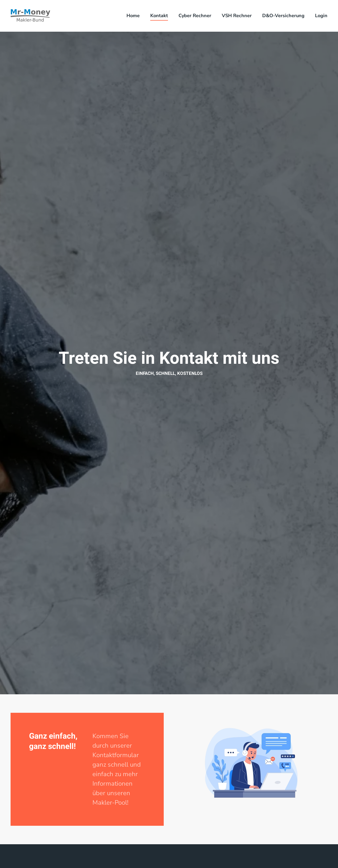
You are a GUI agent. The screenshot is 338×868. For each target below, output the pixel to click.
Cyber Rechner (195, 16)
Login (321, 16)
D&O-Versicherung (283, 16)
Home (133, 16)
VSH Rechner (237, 16)
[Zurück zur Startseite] (30, 16)
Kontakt (159, 16)
